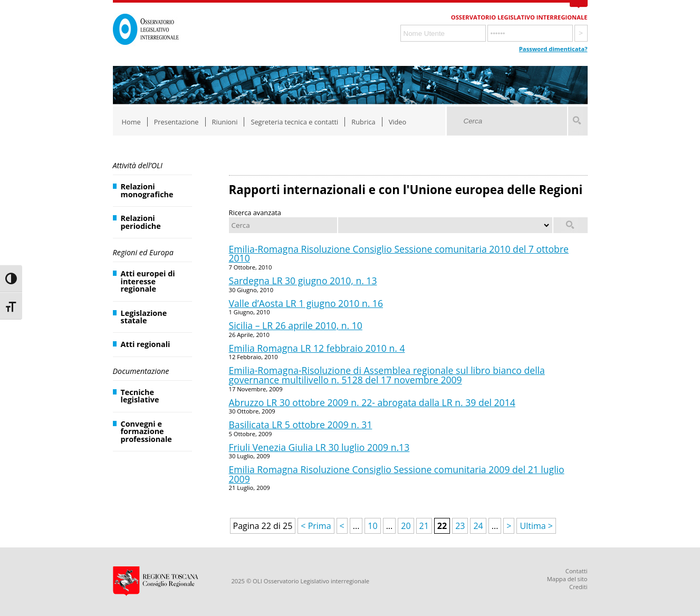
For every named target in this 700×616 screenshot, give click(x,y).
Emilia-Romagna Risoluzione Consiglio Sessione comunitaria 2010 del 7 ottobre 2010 (399, 254)
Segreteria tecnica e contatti (294, 122)
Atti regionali (146, 344)
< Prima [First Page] (316, 526)
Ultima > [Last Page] (536, 526)
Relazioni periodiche (141, 222)
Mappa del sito (567, 579)
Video (398, 122)
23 (460, 526)
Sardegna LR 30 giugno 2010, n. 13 (303, 281)
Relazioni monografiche (147, 190)
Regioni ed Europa (143, 252)
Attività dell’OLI (138, 165)
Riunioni (225, 122)
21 (424, 526)
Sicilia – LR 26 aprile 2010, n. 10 (296, 325)
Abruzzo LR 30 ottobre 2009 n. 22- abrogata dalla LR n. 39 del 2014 (372, 402)
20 (406, 526)
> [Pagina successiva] (509, 526)
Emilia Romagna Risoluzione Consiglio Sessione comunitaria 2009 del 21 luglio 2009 (397, 474)
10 (372, 526)
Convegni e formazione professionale (146, 431)
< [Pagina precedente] (342, 526)
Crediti (578, 587)
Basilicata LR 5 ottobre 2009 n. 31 (301, 425)
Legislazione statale (144, 317)
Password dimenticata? (553, 49)
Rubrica (363, 122)
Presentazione (176, 122)
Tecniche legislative (140, 396)
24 (478, 526)
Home (131, 122)
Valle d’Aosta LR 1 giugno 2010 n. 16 (306, 303)
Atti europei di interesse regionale (148, 281)
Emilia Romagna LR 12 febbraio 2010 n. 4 (317, 348)
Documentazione (141, 371)
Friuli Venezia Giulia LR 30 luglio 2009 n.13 (319, 447)
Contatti (577, 571)
